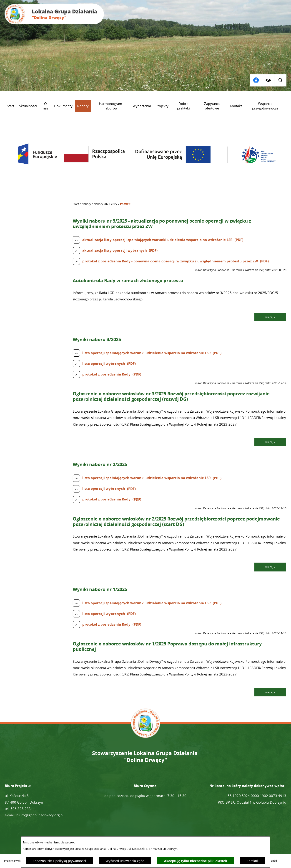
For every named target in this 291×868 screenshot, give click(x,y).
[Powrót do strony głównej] (76, 204)
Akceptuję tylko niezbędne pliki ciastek (196, 861)
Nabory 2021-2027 (105, 204)
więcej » (270, 317)
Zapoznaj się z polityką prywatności (59, 861)
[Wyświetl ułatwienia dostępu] (268, 80)
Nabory (86, 204)
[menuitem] (10, 106)
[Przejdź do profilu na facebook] (280, 80)
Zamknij (252, 861)
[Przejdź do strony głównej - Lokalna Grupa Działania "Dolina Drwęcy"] (54, 14)
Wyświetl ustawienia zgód (125, 861)
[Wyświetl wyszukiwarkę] (256, 80)
